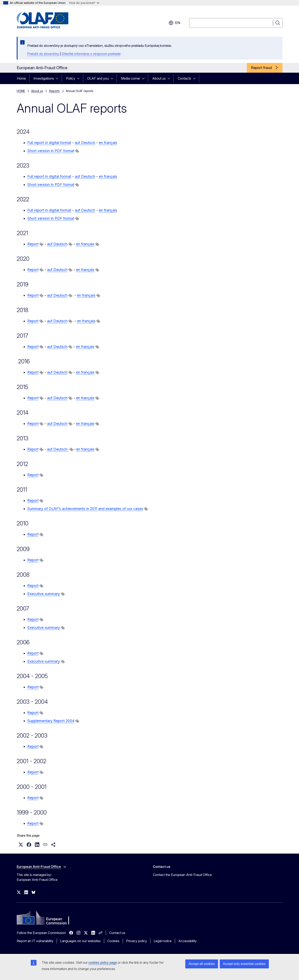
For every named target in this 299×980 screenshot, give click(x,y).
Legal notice (163, 941)
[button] (21, 845)
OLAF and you (98, 78)
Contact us (117, 933)
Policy (71, 78)
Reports (54, 91)
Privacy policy (137, 941)
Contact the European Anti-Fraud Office (182, 875)
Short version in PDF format (51, 151)
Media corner (131, 78)
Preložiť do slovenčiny (43, 54)
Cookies (113, 941)
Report (33, 244)
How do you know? (84, 3)
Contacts (184, 78)
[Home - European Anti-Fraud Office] (50, 20)
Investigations (44, 78)
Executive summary (44, 594)
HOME (21, 91)
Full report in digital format (49, 143)
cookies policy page (103, 963)
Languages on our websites (80, 941)
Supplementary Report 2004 (51, 721)
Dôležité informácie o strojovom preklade (91, 54)
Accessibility (188, 941)
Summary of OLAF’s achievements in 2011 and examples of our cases (85, 509)
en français (108, 143)
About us (159, 78)
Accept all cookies (202, 964)
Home (21, 78)
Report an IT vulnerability (35, 941)
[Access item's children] (58, 78)
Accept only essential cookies (244, 964)
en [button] (174, 23)
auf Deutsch (85, 143)
